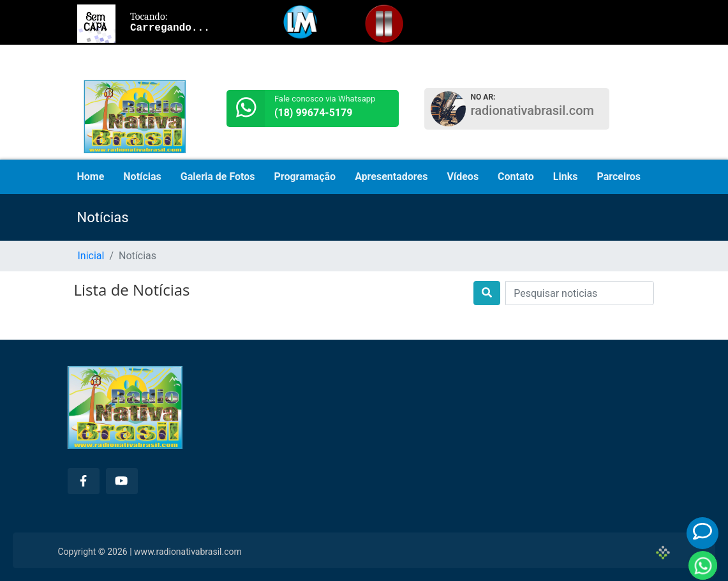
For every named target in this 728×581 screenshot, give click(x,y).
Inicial (91, 256)
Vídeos (463, 177)
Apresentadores (391, 177)
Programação (305, 177)
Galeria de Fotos (218, 177)
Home (91, 177)
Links (566, 177)
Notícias (142, 177)
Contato (516, 177)
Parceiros (619, 177)
